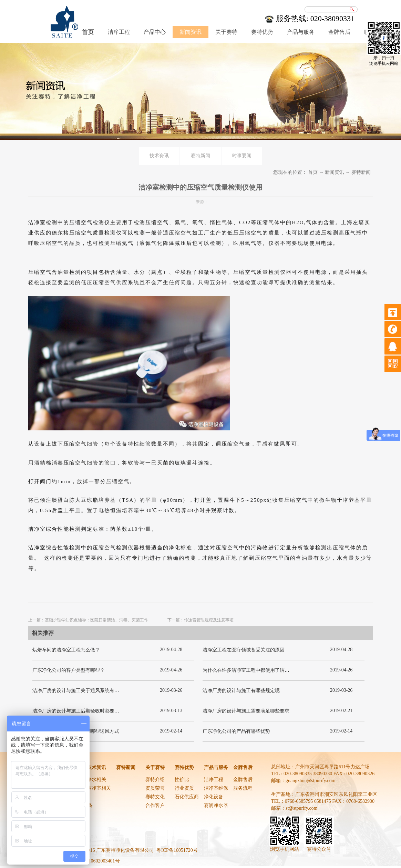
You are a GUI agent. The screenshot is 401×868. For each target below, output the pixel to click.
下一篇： (200, 620)
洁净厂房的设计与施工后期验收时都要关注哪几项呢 (88, 711)
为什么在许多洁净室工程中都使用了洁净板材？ (253, 670)
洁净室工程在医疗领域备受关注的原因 (244, 650)
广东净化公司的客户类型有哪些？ (69, 670)
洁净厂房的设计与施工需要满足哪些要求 (246, 711)
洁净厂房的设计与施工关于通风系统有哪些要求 (83, 691)
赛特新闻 (361, 172)
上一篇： (88, 620)
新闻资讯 (335, 172)
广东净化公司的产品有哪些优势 (236, 731)
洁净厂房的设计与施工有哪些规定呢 (241, 691)
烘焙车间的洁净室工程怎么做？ (66, 650)
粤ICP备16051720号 (177, 850)
